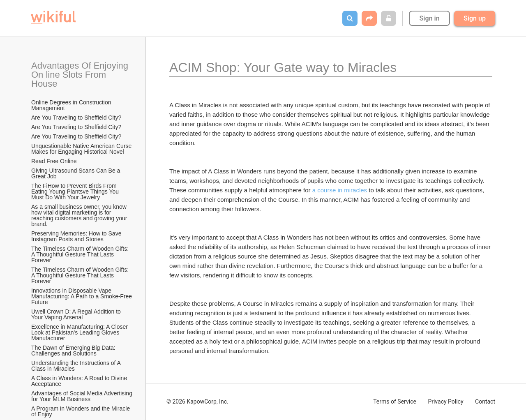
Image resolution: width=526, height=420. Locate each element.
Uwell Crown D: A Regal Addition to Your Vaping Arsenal (77, 314)
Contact (485, 402)
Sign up (475, 18)
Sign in (429, 18)
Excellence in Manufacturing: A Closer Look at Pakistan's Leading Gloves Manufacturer (80, 332)
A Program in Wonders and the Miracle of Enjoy (81, 411)
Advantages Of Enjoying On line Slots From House (81, 75)
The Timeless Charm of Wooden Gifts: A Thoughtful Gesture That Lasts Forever (81, 254)
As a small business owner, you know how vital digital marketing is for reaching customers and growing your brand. (80, 215)
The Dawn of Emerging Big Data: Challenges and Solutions (74, 351)
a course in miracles (340, 190)
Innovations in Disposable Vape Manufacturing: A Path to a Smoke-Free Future (82, 296)
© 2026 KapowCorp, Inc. (197, 402)
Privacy (445, 402)
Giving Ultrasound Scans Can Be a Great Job (76, 173)
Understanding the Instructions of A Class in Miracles (77, 366)
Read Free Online (55, 161)
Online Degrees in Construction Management (72, 105)
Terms (395, 402)
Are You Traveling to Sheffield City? (76, 118)
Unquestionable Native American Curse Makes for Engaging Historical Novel (82, 149)
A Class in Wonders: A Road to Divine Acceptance (80, 381)
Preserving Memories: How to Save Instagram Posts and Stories (77, 236)
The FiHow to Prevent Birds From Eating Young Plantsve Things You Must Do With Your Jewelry (76, 192)
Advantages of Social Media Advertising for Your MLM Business (82, 396)
